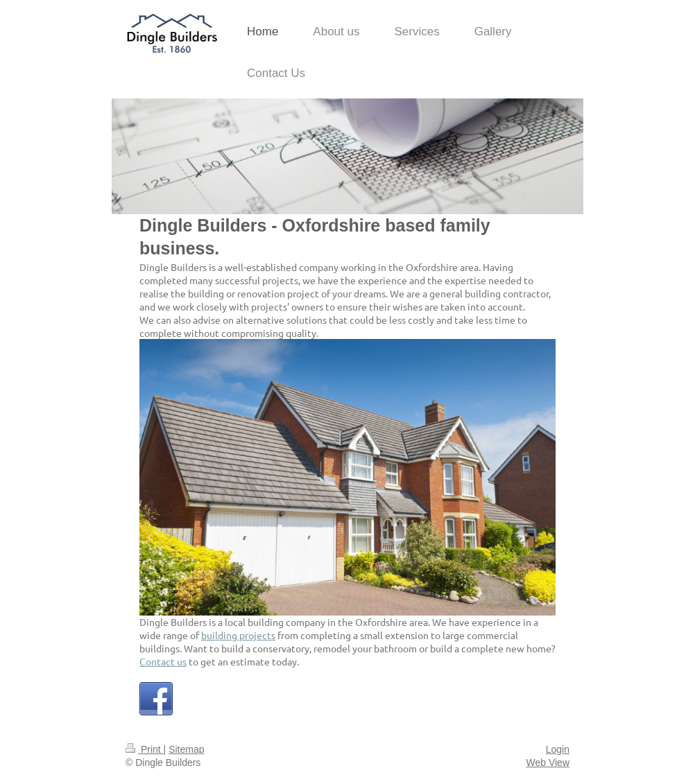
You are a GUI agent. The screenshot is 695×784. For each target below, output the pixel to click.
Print (145, 749)
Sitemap (186, 749)
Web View (548, 763)
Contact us (163, 661)
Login (558, 749)
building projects (238, 635)
